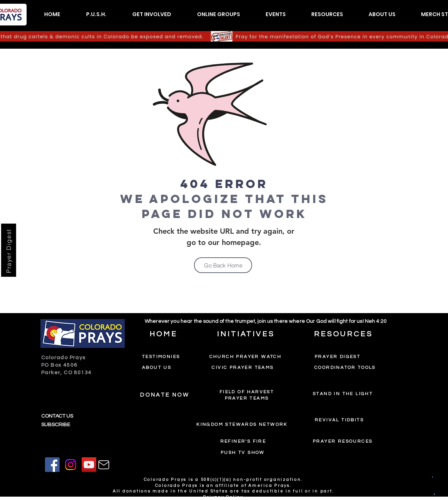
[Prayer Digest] (9, 250)
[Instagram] (71, 465)
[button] (96, 14)
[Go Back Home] (223, 265)
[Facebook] (52, 465)
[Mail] (104, 465)
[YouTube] (89, 465)
